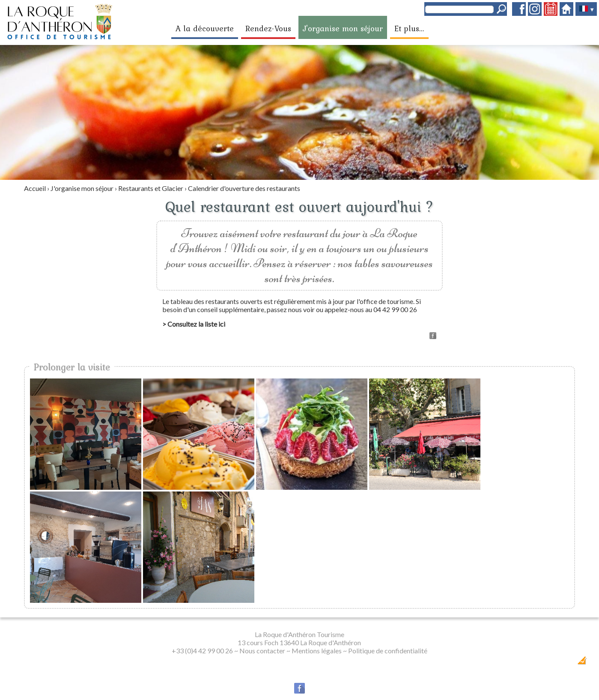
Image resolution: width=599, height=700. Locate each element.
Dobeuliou (533, 663)
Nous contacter (262, 651)
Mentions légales (317, 651)
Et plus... (409, 28)
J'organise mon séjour (343, 28)
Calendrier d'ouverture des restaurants (244, 188)
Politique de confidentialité (388, 651)
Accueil (35, 188)
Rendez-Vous (268, 28)
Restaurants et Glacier (151, 188)
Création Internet (565, 663)
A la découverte (205, 28)
